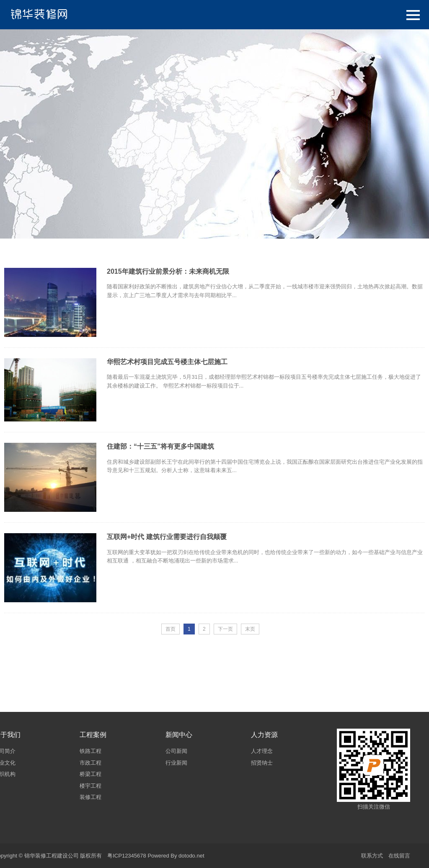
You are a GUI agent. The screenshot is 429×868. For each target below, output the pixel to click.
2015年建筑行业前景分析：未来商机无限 (168, 271)
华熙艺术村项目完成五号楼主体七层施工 (167, 362)
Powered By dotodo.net (176, 856)
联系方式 (372, 856)
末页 (250, 629)
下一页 (225, 629)
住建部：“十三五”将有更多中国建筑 (160, 446)
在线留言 (399, 856)
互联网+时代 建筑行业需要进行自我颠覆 (167, 537)
